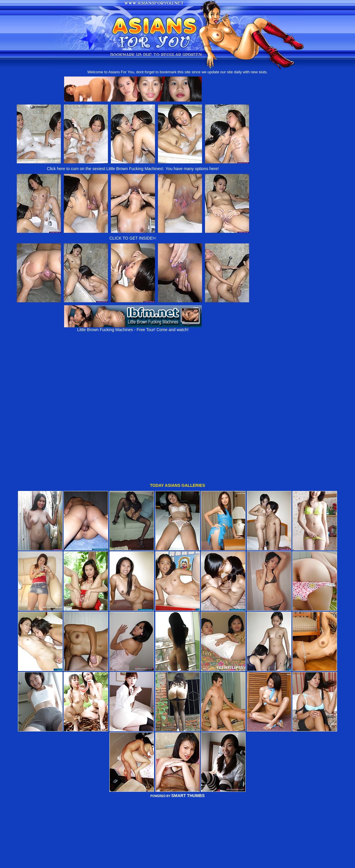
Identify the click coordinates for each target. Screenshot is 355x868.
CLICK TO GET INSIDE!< (133, 238)
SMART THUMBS (188, 753)
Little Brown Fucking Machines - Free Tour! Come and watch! (133, 328)
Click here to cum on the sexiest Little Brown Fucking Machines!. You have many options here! (133, 169)
